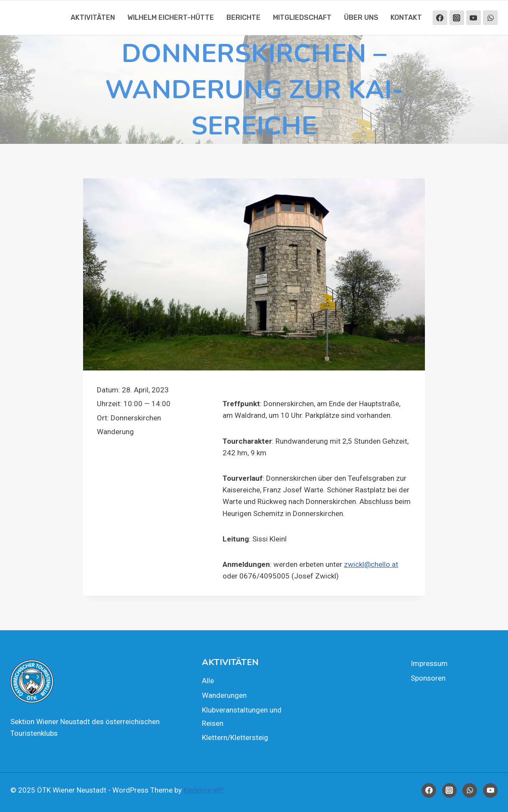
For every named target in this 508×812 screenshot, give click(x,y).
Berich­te (243, 17)
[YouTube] (474, 18)
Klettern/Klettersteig (235, 737)
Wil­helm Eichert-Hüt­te (171, 17)
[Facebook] (440, 18)
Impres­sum (429, 663)
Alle (208, 681)
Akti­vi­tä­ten (93, 17)
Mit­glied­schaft (302, 17)
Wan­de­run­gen (224, 695)
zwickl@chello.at (371, 564)
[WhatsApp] (490, 18)
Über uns (361, 17)
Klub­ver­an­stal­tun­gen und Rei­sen (242, 717)
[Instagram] (457, 18)
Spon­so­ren (428, 678)
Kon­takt (406, 17)
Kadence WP (204, 790)
